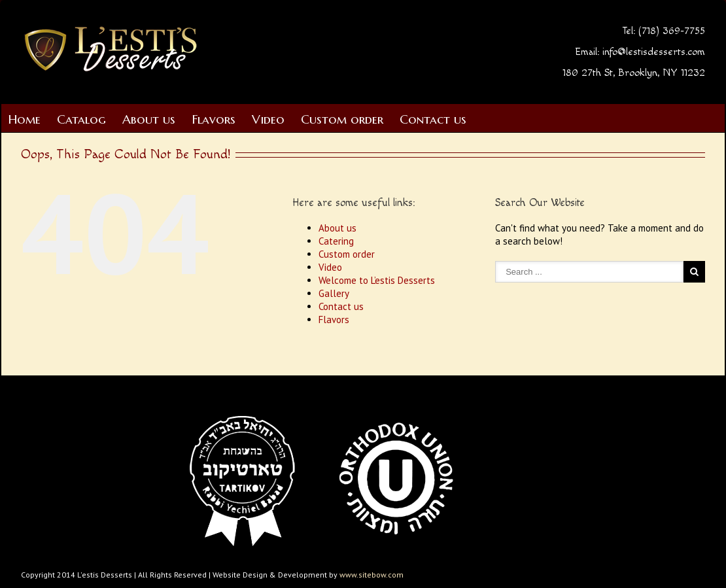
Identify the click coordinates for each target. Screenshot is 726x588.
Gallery (334, 293)
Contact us (433, 119)
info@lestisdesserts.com (654, 52)
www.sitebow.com (372, 575)
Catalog (81, 119)
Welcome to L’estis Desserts (377, 280)
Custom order (342, 119)
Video (268, 119)
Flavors (214, 119)
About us (149, 119)
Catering (336, 241)
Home (24, 119)
